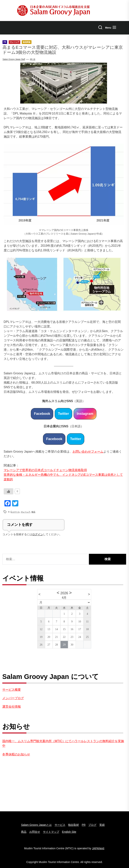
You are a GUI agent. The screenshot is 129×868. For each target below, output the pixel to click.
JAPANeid (98, 848)
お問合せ (35, 832)
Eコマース (15, 512)
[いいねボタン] (8, 491)
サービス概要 (12, 690)
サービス (60, 825)
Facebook (42, 414)
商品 (24, 832)
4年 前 (33, 59)
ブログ (92, 825)
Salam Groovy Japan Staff (14, 59)
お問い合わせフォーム (88, 452)
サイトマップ (51, 832)
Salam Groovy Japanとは (36, 825)
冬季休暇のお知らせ (16, 754)
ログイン (38, 534)
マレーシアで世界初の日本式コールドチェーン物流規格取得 (45, 470)
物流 (33, 512)
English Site (69, 832)
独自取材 (73, 825)
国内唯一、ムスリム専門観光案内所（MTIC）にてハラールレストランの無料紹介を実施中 (63, 743)
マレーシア (25, 512)
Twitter (63, 414)
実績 (102, 825)
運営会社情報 (12, 707)
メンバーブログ (13, 698)
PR (84, 825)
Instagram (85, 414)
